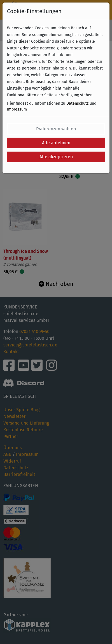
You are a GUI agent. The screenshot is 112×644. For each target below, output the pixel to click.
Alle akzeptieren (56, 157)
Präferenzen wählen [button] (56, 129)
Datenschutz (77, 103)
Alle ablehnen (56, 143)
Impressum (17, 109)
